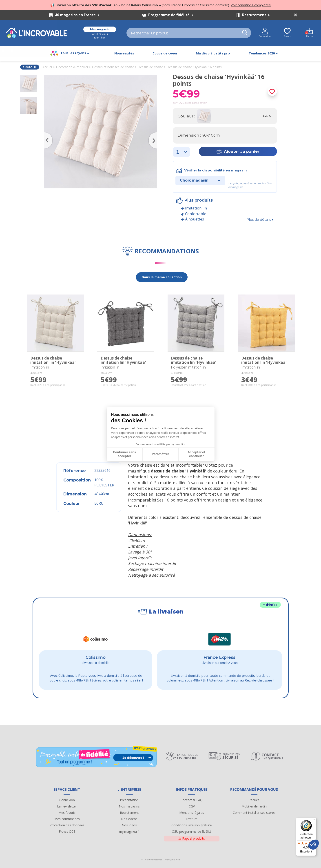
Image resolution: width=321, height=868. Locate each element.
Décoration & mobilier (72, 67)
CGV (192, 806)
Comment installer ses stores (254, 813)
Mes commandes (67, 819)
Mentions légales (192, 813)
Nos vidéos (129, 819)
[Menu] (314, 820)
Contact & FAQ (192, 800)
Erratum (192, 819)
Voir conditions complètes (251, 5)
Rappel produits (192, 838)
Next (155, 134)
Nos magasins (129, 806)
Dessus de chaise (150, 67)
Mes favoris (67, 813)
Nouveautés (124, 53)
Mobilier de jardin (254, 806)
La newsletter (67, 806)
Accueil (48, 67)
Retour (29, 67)
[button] (314, 845)
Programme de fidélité (171, 15)
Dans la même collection (162, 277)
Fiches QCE (67, 831)
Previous (46, 134)
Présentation (129, 800)
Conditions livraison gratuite (192, 825)
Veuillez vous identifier (100, 36)
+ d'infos (270, 605)
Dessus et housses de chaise (113, 67)
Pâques (254, 800)
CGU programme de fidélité (192, 831)
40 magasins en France (77, 15)
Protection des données (67, 825)
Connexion (67, 800)
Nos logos (129, 825)
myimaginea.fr (129, 831)
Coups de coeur (165, 53)
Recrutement (256, 15)
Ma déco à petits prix (213, 53)
